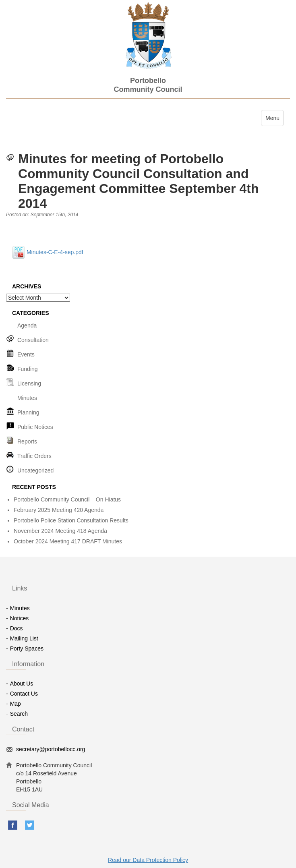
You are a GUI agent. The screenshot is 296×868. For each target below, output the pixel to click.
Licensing (29, 383)
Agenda (27, 325)
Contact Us (24, 694)
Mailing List (24, 638)
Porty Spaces (27, 648)
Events (26, 354)
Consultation (33, 340)
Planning (28, 412)
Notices (20, 618)
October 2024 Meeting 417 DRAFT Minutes (68, 541)
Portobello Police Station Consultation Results (71, 520)
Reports (27, 441)
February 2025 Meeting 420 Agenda (59, 510)
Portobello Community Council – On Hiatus (67, 499)
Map (16, 704)
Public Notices (35, 427)
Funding (28, 369)
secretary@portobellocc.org (51, 749)
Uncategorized (35, 470)
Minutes (27, 398)
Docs (17, 628)
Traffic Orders (34, 456)
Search (19, 714)
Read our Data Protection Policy (148, 860)
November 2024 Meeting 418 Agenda (60, 531)
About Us (22, 684)
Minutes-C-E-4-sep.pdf (48, 252)
